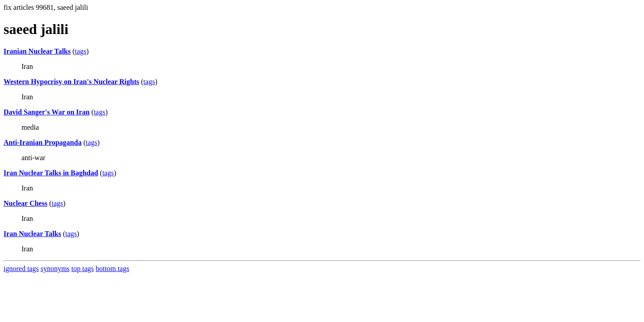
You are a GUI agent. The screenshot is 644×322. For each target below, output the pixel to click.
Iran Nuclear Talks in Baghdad (51, 173)
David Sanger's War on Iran (47, 112)
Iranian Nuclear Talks (37, 51)
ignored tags (21, 269)
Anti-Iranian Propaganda (42, 142)
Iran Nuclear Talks (32, 234)
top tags (83, 269)
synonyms (55, 269)
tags (80, 51)
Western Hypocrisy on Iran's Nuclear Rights (71, 82)
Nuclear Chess (25, 203)
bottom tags (112, 269)
